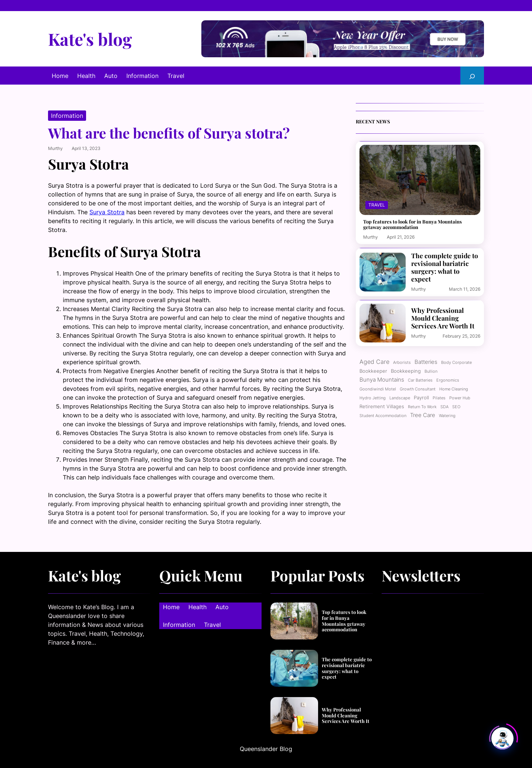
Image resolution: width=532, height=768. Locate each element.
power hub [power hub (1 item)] (460, 398)
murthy (55, 148)
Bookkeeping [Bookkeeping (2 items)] (406, 371)
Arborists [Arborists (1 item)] (402, 363)
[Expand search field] (472, 76)
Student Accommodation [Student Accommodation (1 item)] (383, 416)
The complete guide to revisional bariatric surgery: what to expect (445, 267)
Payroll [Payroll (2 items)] (421, 397)
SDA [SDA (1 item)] (444, 407)
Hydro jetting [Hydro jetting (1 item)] (373, 398)
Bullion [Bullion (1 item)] (431, 371)
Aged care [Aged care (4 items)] (374, 362)
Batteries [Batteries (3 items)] (426, 362)
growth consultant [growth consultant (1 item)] (418, 389)
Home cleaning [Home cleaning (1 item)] (454, 389)
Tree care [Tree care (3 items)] (423, 415)
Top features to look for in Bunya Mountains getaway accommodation (412, 224)
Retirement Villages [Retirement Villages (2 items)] (382, 406)
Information (67, 116)
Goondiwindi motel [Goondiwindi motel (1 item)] (378, 389)
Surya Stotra (107, 212)
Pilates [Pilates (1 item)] (439, 398)
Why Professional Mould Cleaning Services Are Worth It (443, 318)
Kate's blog (90, 39)
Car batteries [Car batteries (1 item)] (420, 380)
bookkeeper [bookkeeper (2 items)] (373, 371)
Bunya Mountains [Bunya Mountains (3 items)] (382, 380)
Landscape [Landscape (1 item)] (400, 398)
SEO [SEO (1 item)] (456, 407)
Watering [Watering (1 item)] (447, 416)
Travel (377, 205)
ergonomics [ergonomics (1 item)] (448, 380)
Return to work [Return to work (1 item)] (422, 407)
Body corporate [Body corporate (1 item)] (456, 363)
